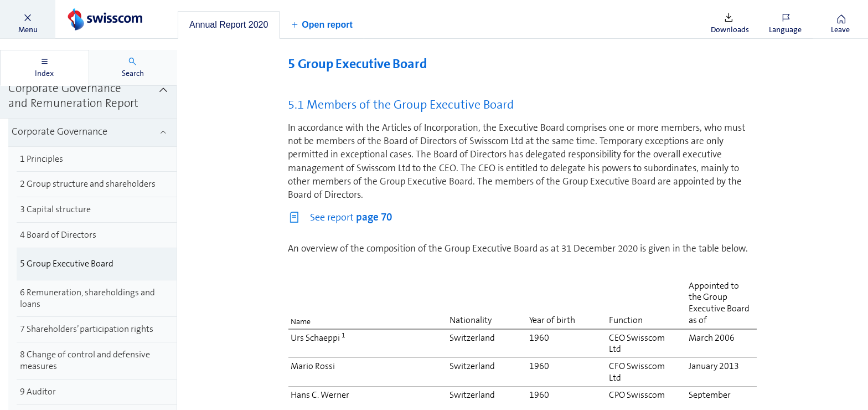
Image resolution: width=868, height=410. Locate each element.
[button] (28, 19)
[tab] (229, 25)
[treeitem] (89, 96)
